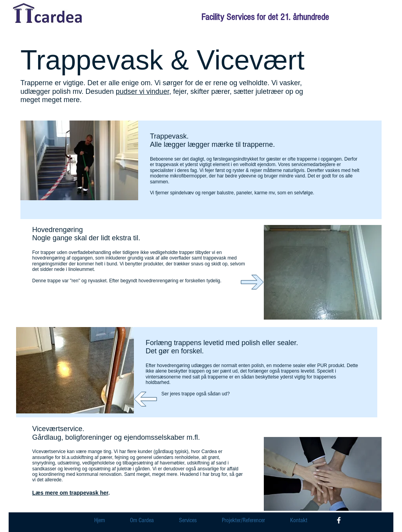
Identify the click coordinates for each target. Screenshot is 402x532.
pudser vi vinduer (143, 91)
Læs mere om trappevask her (70, 493)
